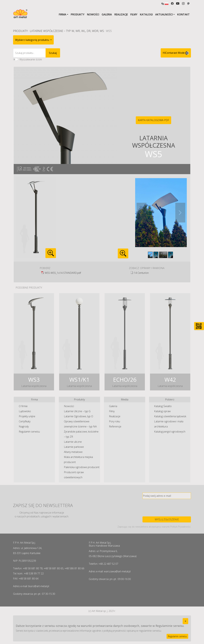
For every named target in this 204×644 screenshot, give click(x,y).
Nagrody (24, 426)
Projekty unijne (27, 416)
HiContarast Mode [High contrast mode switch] (176, 53)
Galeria (107, 14)
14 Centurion (141, 273)
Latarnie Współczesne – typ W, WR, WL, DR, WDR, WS (67, 31)
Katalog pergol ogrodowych (170, 432)
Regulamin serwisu (29, 432)
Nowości (93, 14)
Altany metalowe (73, 452)
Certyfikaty (25, 421)
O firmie (23, 406)
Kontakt (183, 14)
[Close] (185, 621)
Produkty (78, 14)
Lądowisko (25, 411)
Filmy (134, 14)
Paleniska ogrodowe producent (82, 467)
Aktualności (164, 14)
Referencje (115, 426)
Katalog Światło (163, 406)
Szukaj (53, 53)
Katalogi (146, 14)
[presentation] (167, 508)
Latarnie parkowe (74, 447)
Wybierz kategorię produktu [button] (32, 40)
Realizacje (121, 14)
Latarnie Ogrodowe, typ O (78, 416)
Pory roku (115, 421)
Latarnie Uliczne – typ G (77, 411)
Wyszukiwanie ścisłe (31, 59)
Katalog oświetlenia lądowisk (170, 416)
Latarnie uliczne (73, 442)
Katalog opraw (162, 411)
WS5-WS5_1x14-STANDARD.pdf (63, 273)
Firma (63, 14)
